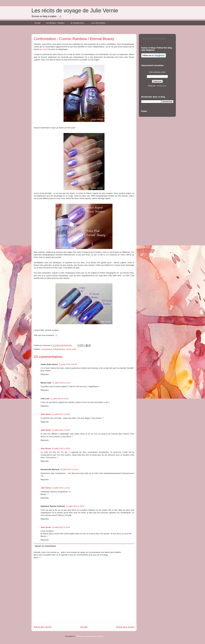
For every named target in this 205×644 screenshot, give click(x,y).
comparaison (47, 349)
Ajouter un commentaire (45, 546)
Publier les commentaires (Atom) (90, 636)
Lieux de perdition (98, 23)
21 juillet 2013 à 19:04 (75, 506)
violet (74, 349)
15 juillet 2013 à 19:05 (61, 414)
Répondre (45, 374)
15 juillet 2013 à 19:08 (61, 448)
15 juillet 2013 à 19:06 (61, 430)
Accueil (37, 23)
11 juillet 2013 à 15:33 (59, 399)
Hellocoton (162, 39)
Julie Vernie (46, 414)
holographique (59, 349)
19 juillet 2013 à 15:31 (69, 469)
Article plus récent (43, 627)
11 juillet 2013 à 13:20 (61, 383)
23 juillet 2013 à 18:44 (61, 527)
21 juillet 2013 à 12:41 (61, 488)
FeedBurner (162, 86)
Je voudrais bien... (78, 23)
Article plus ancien (125, 627)
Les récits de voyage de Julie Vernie (75, 11)
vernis (68, 349)
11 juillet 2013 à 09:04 (68, 364)
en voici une (45, 49)
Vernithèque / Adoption (55, 23)
